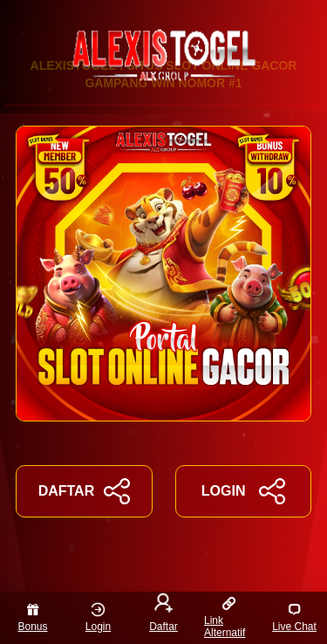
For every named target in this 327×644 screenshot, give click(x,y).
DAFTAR (84, 491)
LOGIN (243, 491)
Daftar (163, 614)
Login (98, 617)
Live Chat (294, 617)
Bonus (32, 617)
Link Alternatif (225, 617)
